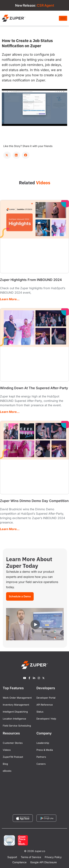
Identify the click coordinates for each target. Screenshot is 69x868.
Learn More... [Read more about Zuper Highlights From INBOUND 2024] (10, 299)
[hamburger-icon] (63, 18)
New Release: (35, 5)
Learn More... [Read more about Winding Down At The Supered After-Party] (10, 412)
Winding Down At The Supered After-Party (34, 388)
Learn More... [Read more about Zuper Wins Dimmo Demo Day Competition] (10, 529)
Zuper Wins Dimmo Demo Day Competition (34, 501)
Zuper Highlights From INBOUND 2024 (31, 280)
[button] (7, 155)
